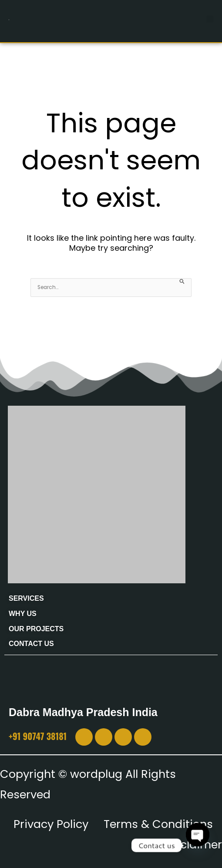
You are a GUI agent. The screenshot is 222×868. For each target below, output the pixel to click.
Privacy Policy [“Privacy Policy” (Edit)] (51, 824)
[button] (210, 19)
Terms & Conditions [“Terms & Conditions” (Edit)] (158, 824)
